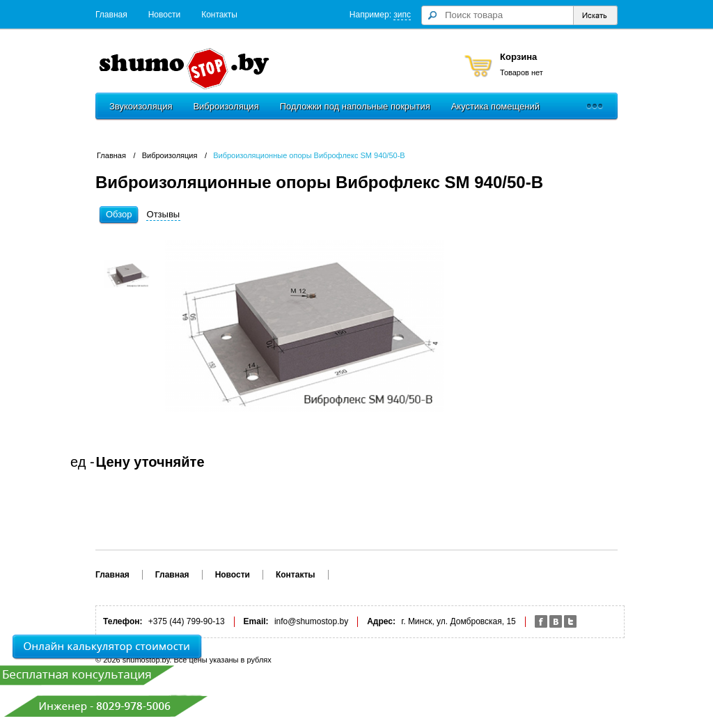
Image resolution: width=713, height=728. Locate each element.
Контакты (219, 15)
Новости (164, 15)
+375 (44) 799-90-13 (187, 621)
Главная (111, 15)
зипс (402, 15)
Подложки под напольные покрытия (355, 106)
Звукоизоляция (141, 106)
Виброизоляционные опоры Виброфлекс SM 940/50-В (309, 155)
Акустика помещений (495, 106)
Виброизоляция (226, 106)
